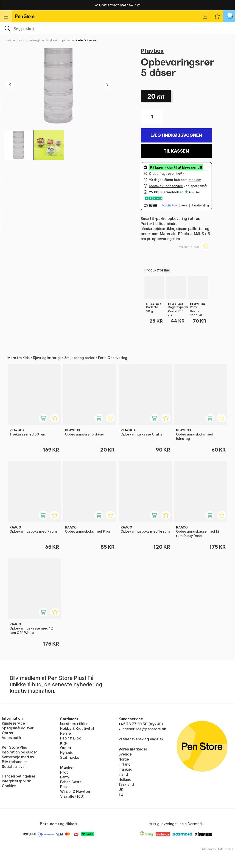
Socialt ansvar (14, 767)
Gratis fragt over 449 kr (117, 5)
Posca (65, 787)
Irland (123, 774)
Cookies (9, 786)
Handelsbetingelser (19, 776)
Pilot (64, 772)
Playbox (152, 51)
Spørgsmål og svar (18, 728)
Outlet (66, 748)
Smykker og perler (58, 40)
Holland (125, 779)
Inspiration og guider (19, 752)
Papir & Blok (70, 738)
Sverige (125, 754)
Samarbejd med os (18, 757)
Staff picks (70, 757)
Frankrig (125, 769)
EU (121, 794)
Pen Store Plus (14, 747)
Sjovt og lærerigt (28, 40)
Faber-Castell (72, 782)
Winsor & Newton (75, 791)
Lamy (65, 777)
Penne (66, 733)
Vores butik (12, 738)
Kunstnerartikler (74, 724)
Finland (124, 764)
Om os (7, 733)
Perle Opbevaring (88, 40)
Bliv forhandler (14, 762)
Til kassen (176, 151)
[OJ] (117, 28)
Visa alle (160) (72, 796)
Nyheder (67, 753)
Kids (9, 40)
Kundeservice (13, 723)
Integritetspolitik (16, 781)
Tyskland (126, 784)
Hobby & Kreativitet (77, 728)
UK (121, 789)
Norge (124, 759)
